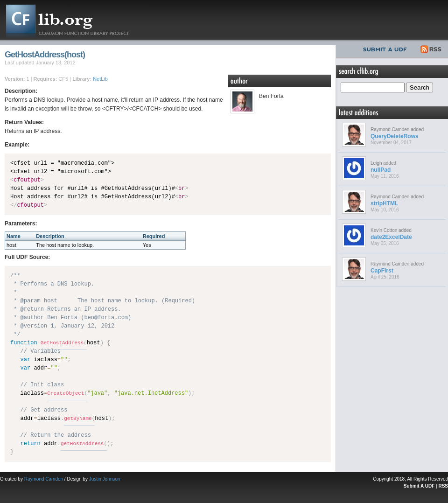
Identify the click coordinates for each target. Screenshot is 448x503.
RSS (431, 48)
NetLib (100, 79)
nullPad (381, 170)
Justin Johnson (105, 479)
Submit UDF (387, 48)
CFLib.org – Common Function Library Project (75, 20)
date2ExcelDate (391, 237)
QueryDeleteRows (395, 136)
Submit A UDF (419, 486)
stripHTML (384, 203)
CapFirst (382, 271)
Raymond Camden (44, 479)
